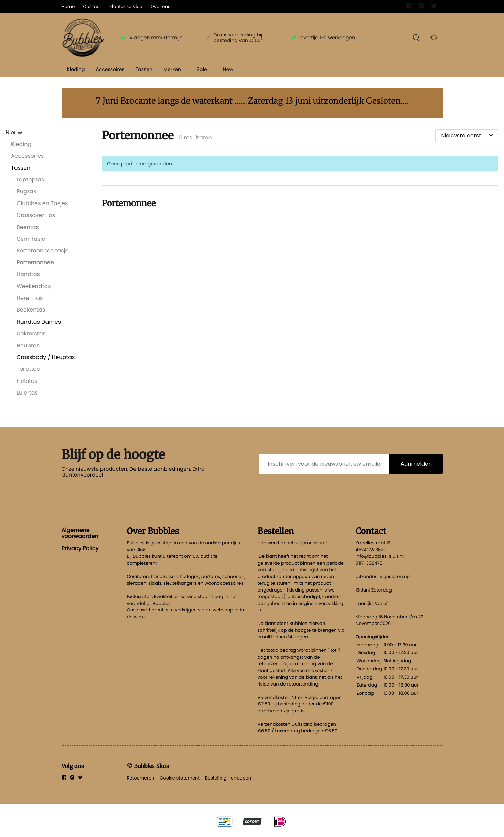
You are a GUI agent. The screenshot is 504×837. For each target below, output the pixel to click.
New (228, 69)
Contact (92, 6)
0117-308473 (369, 563)
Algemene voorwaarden (80, 533)
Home (68, 6)
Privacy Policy (80, 548)
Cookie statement (180, 778)
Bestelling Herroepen (228, 778)
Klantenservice (126, 6)
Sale (202, 69)
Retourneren (141, 778)
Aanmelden (416, 464)
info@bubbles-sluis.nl (380, 556)
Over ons (160, 6)
